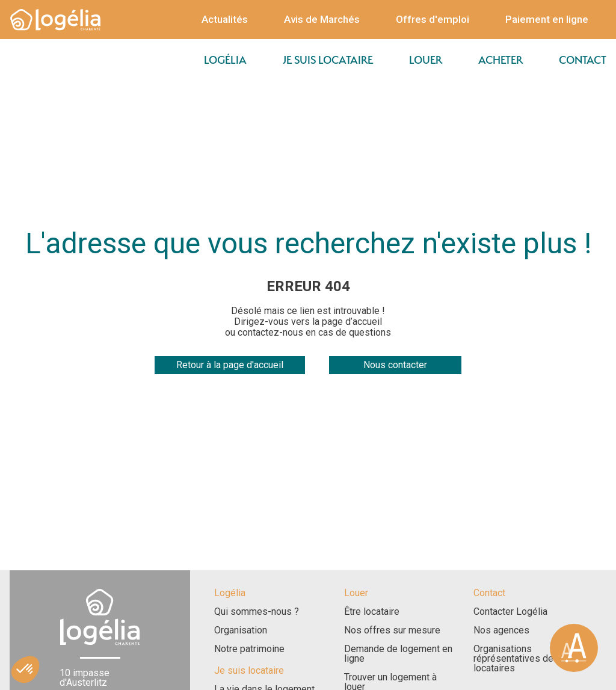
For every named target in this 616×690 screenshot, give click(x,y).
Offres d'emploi (433, 19)
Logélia (225, 60)
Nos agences (501, 630)
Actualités (225, 19)
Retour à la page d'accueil (230, 365)
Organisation (241, 630)
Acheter (500, 60)
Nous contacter (395, 365)
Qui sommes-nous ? (257, 612)
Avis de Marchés (322, 19)
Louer (426, 60)
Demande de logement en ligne (398, 654)
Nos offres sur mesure (392, 630)
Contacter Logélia (510, 612)
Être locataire (372, 612)
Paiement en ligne (547, 19)
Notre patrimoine (249, 649)
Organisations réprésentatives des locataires (516, 659)
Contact (583, 60)
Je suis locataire (328, 60)
